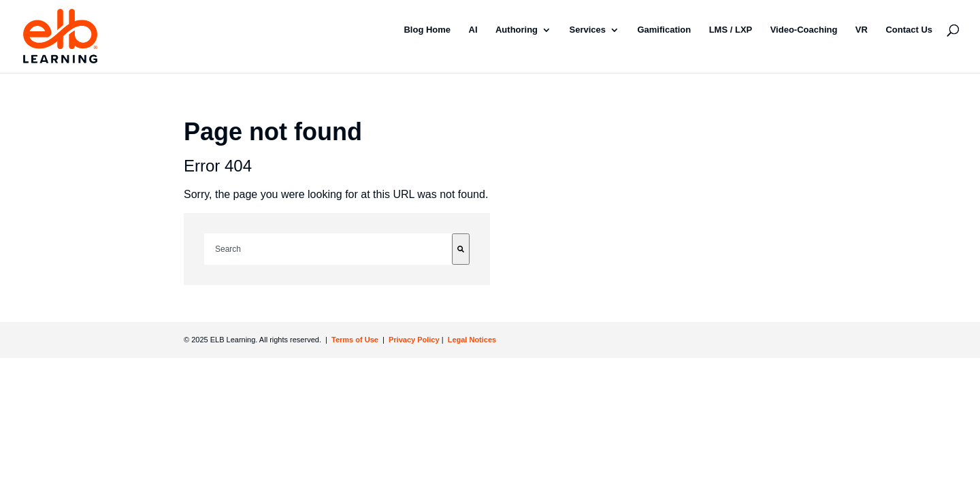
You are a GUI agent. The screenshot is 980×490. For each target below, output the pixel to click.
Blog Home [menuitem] (427, 30)
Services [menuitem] (588, 30)
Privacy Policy (415, 340)
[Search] (461, 249)
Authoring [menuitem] (517, 30)
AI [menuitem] (473, 30)
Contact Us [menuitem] (909, 30)
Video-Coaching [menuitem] (804, 30)
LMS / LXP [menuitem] (731, 30)
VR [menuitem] (862, 30)
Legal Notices (472, 340)
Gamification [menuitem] (664, 30)
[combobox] (328, 249)
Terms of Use (354, 340)
